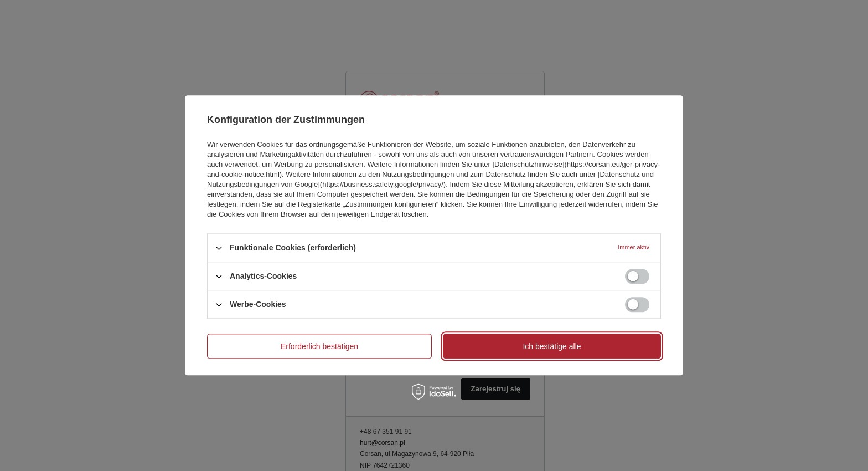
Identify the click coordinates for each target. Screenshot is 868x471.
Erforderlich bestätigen (319, 346)
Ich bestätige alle (552, 346)
